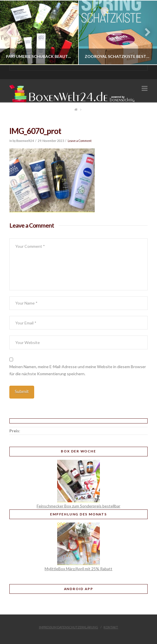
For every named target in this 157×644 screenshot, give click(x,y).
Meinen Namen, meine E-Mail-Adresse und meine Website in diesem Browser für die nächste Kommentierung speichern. (78, 370)
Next (145, 32)
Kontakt (111, 627)
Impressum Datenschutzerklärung (69, 627)
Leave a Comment (80, 141)
